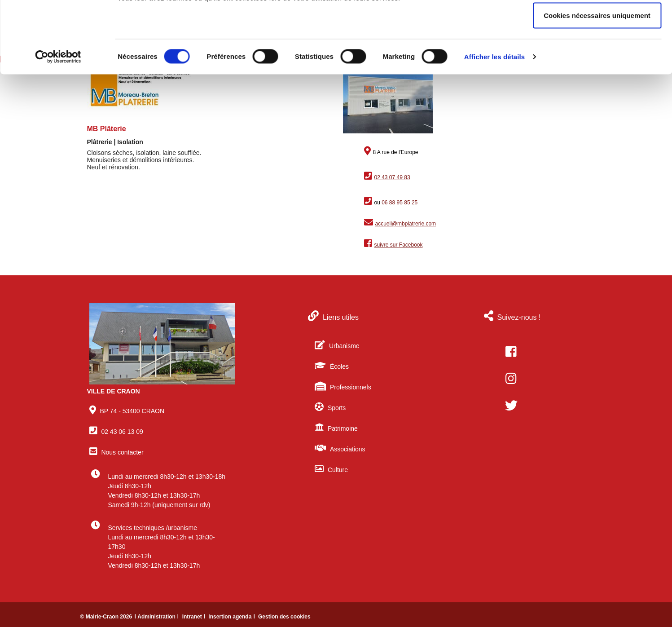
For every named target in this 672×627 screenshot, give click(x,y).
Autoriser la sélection (597, 53)
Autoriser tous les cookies (597, 24)
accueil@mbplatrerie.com (406, 224)
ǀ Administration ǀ (157, 617)
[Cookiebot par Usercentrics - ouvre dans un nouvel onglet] (58, 124)
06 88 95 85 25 (400, 203)
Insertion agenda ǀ (232, 617)
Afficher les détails (494, 124)
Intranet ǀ (195, 617)
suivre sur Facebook (399, 245)
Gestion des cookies (284, 617)
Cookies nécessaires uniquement (597, 82)
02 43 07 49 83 (392, 177)
